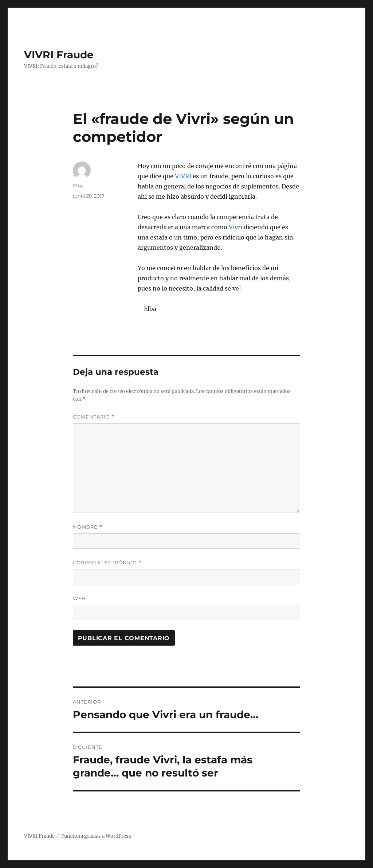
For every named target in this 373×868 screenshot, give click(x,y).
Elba (78, 186)
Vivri (235, 227)
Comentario (94, 417)
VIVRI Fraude (59, 55)
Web (79, 598)
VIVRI (183, 176)
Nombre (88, 527)
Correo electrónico (107, 563)
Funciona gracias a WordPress (96, 836)
